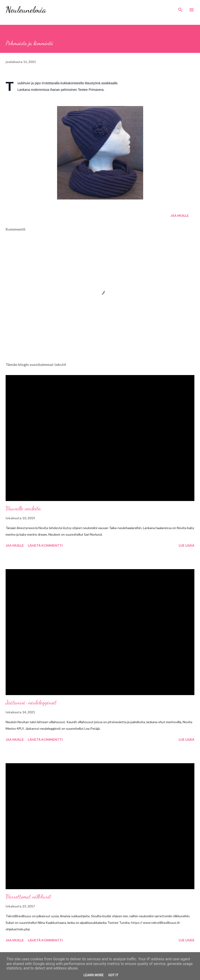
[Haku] (180, 8)
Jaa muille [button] (180, 216)
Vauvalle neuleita (23, 508)
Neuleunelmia (26, 10)
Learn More (94, 975)
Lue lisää (187, 545)
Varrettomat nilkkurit (28, 897)
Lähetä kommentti (45, 545)
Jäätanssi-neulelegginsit (31, 702)
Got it (113, 975)
